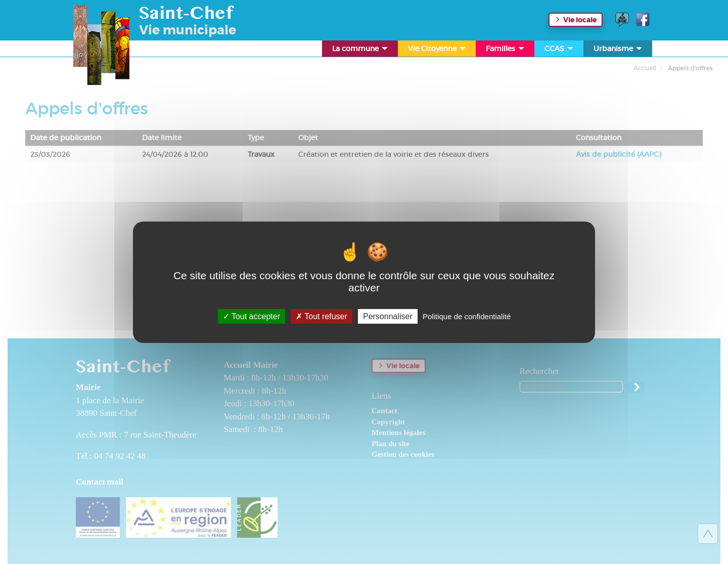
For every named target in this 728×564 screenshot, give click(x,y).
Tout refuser (322, 316)
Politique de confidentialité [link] (467, 316)
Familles (506, 50)
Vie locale (580, 20)
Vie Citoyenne (438, 50)
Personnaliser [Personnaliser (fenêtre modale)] (388, 316)
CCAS (560, 50)
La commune (361, 50)
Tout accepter (252, 316)
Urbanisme (619, 50)
